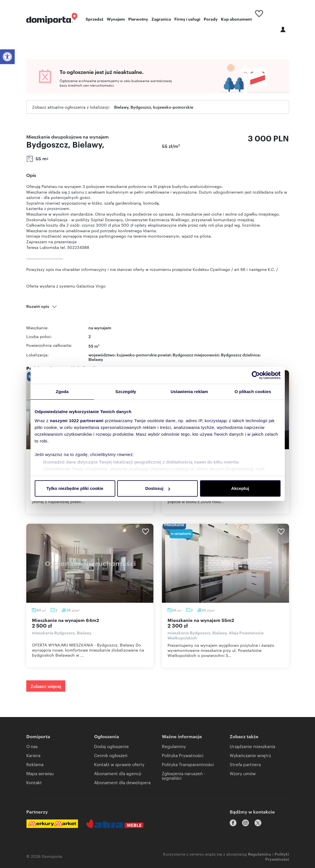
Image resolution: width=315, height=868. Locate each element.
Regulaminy (174, 746)
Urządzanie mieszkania (252, 746)
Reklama (35, 764)
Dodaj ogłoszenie (111, 746)
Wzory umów (243, 773)
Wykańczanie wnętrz (250, 755)
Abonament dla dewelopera (122, 782)
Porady (211, 19)
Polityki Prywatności (277, 853)
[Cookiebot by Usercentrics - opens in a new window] (256, 375)
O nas (32, 746)
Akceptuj (240, 488)
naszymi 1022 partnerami (77, 421)
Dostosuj (158, 488)
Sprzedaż (94, 19)
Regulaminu (260, 850)
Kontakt (34, 782)
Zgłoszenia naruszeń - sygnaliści (183, 776)
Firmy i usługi (187, 19)
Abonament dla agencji (118, 773)
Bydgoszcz (231, 355)
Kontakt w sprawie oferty (119, 764)
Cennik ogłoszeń (111, 755)
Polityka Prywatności (183, 755)
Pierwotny (138, 19)
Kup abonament (236, 19)
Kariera (33, 755)
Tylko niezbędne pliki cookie (75, 488)
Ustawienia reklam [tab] (189, 392)
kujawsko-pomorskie (137, 355)
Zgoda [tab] (62, 392)
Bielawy (96, 359)
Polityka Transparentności (188, 764)
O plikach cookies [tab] (253, 392)
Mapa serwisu (40, 773)
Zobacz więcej (46, 686)
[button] (7, 57)
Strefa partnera (245, 764)
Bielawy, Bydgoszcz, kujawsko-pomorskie (154, 107)
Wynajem (116, 19)
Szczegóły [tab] (126, 392)
